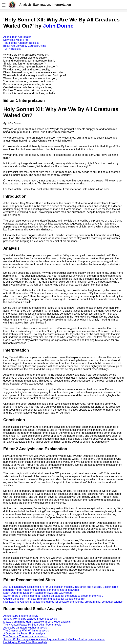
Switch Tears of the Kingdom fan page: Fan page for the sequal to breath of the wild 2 (53, 596)
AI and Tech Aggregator (17, 37)
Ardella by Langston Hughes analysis (25, 628)
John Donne (58, 26)
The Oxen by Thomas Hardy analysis (25, 636)
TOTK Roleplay (12, 49)
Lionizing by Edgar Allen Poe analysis (25, 642)
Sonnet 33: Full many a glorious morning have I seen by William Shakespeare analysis (54, 639)
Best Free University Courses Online (25, 46)
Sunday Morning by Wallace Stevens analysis (30, 619)
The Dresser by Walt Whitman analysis (26, 631)
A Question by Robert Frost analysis (24, 634)
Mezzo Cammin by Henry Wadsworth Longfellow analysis (37, 622)
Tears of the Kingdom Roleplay (21, 43)
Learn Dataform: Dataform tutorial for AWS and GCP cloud (38, 593)
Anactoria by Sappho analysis (21, 616)
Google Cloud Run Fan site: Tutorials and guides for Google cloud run (44, 599)
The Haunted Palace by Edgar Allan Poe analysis (32, 625)
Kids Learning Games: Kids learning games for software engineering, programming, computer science (63, 602)
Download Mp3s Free (16, 40)
